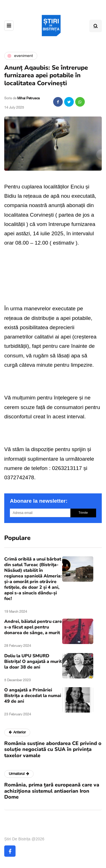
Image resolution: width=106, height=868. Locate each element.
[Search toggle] (96, 26)
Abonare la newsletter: (39, 501)
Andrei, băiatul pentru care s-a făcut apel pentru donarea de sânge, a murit (33, 627)
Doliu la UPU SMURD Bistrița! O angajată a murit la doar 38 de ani (33, 662)
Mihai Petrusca (28, 98)
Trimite (83, 513)
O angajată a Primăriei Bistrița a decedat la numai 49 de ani (33, 696)
